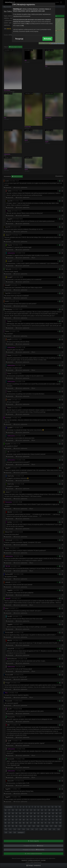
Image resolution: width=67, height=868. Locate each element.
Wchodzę (47, 39)
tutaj (27, 24)
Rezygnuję (19, 39)
